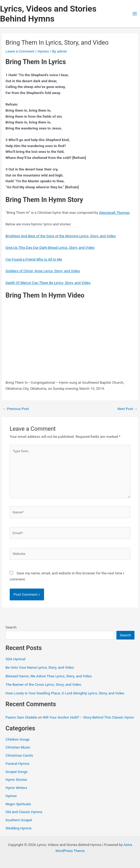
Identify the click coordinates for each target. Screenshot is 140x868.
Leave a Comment (20, 51)
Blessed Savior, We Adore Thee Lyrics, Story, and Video (49, 676)
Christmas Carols (19, 755)
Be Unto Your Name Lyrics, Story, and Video (40, 667)
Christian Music (18, 747)
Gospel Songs (17, 772)
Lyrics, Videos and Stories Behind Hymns (48, 14)
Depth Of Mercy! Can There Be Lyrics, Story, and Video (48, 283)
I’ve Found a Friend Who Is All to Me (34, 259)
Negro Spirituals (18, 804)
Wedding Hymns (18, 828)
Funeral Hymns (17, 763)
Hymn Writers (16, 788)
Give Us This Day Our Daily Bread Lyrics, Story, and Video (50, 247)
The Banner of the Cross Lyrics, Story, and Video (43, 684)
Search (11, 627)
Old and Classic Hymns (24, 812)
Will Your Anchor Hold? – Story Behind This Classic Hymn (88, 717)
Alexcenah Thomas (114, 212)
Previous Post (16, 409)
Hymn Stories (16, 779)
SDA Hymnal (15, 659)
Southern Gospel (19, 820)
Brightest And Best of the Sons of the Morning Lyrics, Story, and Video (61, 236)
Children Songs (18, 739)
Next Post (128, 409)
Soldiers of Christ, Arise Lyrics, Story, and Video (43, 271)
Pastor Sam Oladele (21, 717)
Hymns (43, 51)
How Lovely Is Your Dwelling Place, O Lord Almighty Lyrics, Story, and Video (65, 693)
